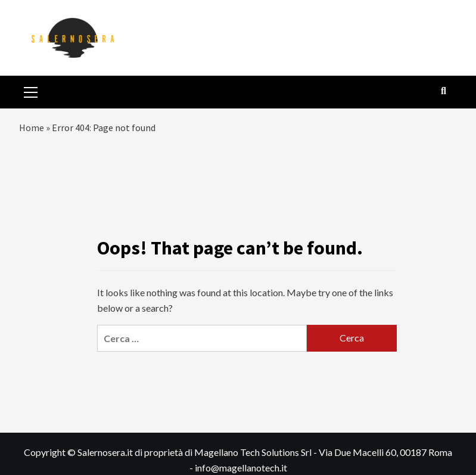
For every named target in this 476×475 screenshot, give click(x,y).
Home (32, 128)
